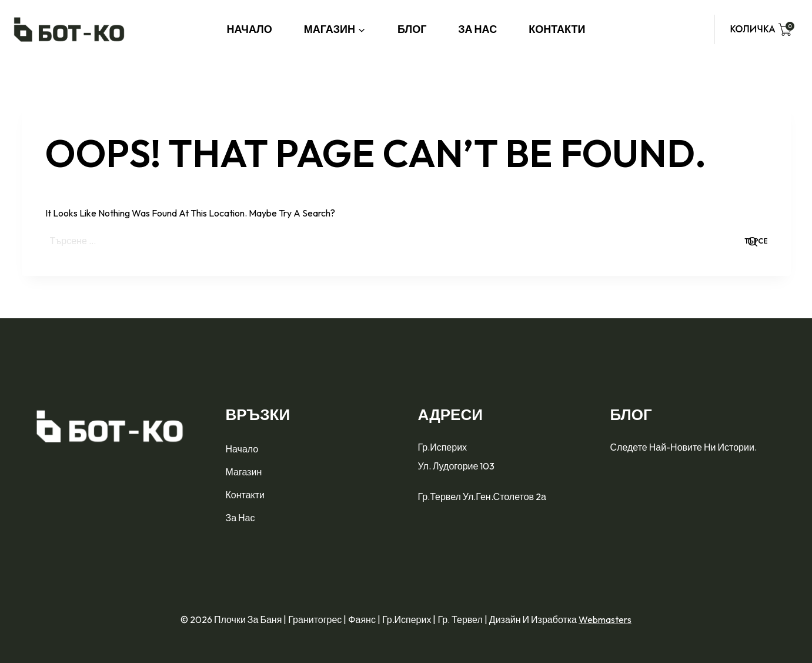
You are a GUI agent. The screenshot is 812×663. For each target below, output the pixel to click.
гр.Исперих (444, 447)
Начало (250, 29)
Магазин (244, 472)
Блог (412, 29)
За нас (477, 29)
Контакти (557, 29)
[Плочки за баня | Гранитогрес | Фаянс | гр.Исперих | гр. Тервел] (69, 29)
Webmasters (605, 619)
